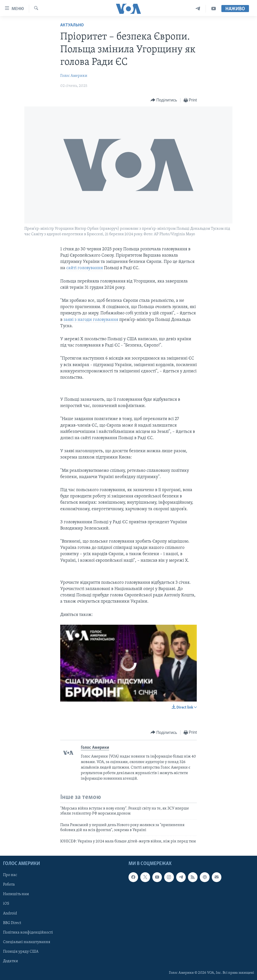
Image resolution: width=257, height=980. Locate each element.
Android (10, 913)
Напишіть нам (16, 894)
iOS (6, 904)
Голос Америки (74, 76)
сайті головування (85, 268)
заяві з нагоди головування (91, 320)
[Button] (164, 100)
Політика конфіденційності (28, 932)
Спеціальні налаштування (27, 942)
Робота (9, 885)
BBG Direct (12, 923)
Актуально (72, 25)
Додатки (11, 961)
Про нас (10, 875)
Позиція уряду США (21, 952)
